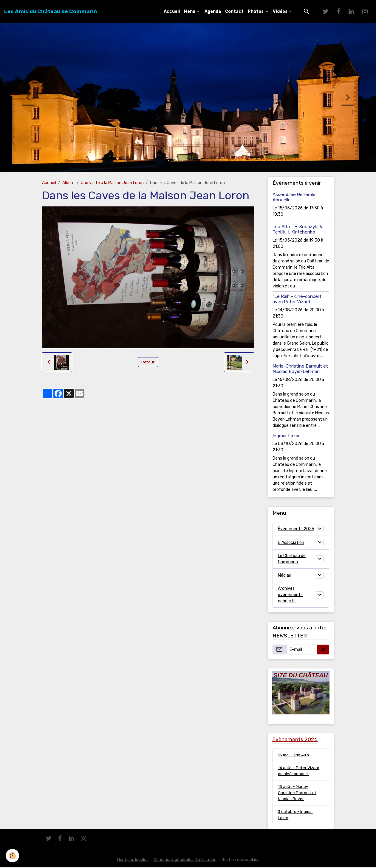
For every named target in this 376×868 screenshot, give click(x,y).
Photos (256, 11)
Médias (284, 575)
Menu (190, 11)
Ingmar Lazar (286, 436)
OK (323, 650)
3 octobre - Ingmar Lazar (296, 815)
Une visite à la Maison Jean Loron (112, 183)
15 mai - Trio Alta (294, 755)
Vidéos (281, 11)
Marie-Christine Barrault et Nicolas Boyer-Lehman (300, 369)
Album (68, 183)
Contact (234, 11)
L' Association (291, 543)
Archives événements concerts (290, 595)
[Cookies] (13, 856)
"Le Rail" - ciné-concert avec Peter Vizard (297, 299)
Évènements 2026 (296, 529)
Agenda (213, 11)
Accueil (172, 11)
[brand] (51, 11)
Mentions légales (132, 860)
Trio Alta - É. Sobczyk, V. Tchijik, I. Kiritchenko (298, 229)
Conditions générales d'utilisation (185, 860)
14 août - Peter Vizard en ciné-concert (299, 771)
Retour (148, 362)
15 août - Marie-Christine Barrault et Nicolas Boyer (298, 793)
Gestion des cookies (241, 860)
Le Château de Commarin (292, 559)
